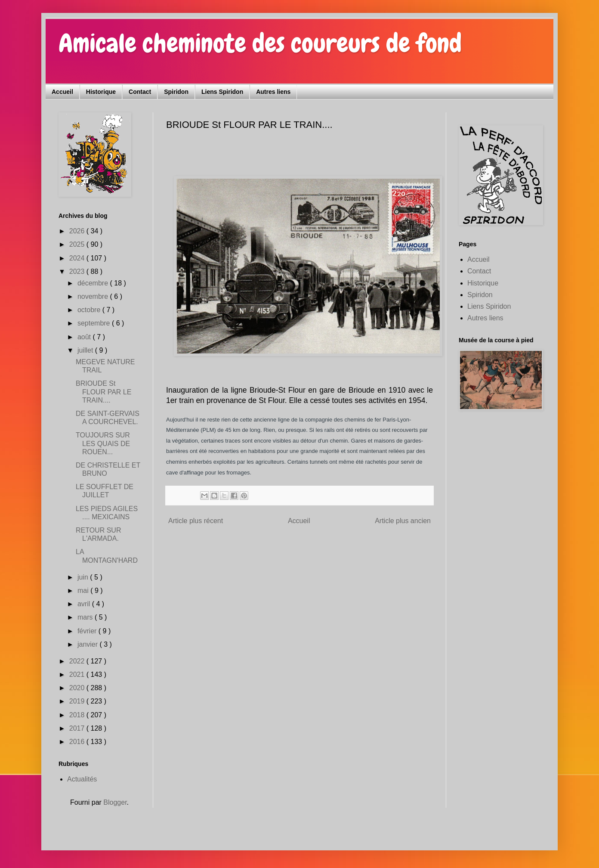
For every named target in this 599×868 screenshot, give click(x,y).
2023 (78, 271)
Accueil (62, 92)
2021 (78, 674)
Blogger (115, 802)
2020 (78, 688)
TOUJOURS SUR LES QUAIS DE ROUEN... (103, 443)
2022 (78, 661)
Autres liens (273, 92)
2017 (78, 728)
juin (84, 577)
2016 (78, 742)
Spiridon (176, 92)
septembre (95, 323)
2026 (78, 231)
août (85, 337)
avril (85, 604)
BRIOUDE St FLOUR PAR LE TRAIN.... (103, 392)
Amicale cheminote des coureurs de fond (260, 43)
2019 (78, 701)
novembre (94, 296)
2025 (78, 244)
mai (84, 591)
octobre (90, 310)
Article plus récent (196, 521)
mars (86, 617)
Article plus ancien (403, 521)
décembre (94, 283)
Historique (101, 92)
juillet (86, 350)
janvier (89, 644)
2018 (78, 715)
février (88, 631)
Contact (140, 92)
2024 (78, 258)
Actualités (82, 779)
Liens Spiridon (222, 92)
